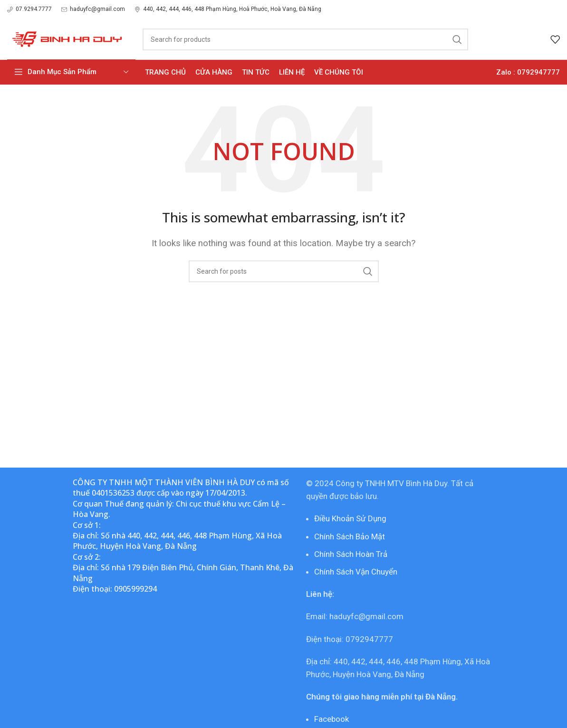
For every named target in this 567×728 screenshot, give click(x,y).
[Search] (305, 39)
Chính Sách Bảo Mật (350, 536)
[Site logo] (65, 38)
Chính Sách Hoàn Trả (351, 554)
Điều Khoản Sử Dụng (350, 518)
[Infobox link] (29, 9)
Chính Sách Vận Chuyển (356, 572)
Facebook (332, 719)
